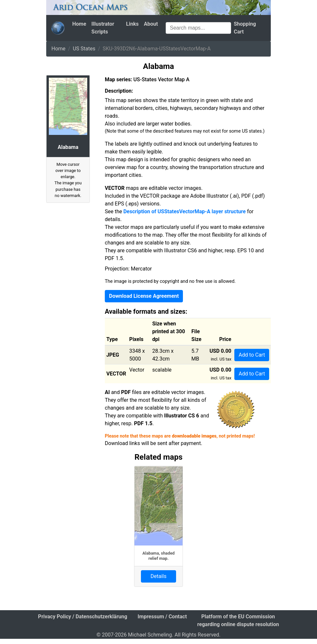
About (151, 24)
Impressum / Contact (162, 617)
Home (79, 24)
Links (132, 24)
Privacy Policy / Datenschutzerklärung (83, 617)
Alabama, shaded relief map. (158, 556)
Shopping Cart (245, 28)
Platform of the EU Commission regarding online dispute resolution (238, 620)
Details (159, 576)
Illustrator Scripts (103, 28)
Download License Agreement (144, 296)
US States (84, 49)
